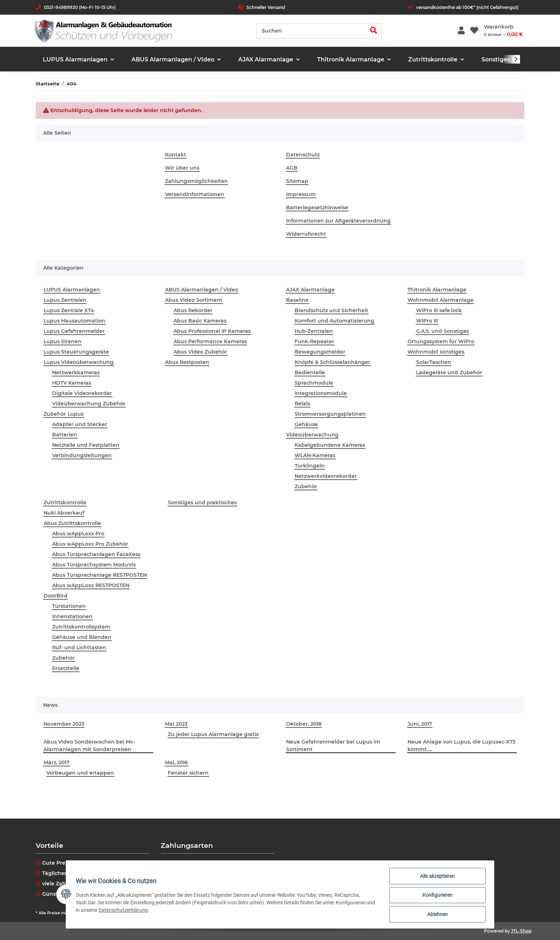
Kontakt (176, 155)
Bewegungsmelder (320, 352)
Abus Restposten (187, 362)
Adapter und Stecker (80, 424)
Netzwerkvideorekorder (326, 476)
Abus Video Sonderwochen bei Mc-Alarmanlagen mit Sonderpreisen (89, 746)
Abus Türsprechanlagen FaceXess (96, 554)
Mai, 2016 (176, 762)
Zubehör (306, 486)
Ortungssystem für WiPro (441, 341)
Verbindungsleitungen (82, 455)
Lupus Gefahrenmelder (74, 331)
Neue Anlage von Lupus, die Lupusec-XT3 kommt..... (461, 746)
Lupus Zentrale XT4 (69, 310)
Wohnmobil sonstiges (436, 352)
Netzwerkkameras (76, 372)
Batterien (65, 435)
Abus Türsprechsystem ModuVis (94, 565)
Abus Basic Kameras (200, 321)
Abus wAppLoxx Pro (78, 534)
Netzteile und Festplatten (86, 445)
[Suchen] (311, 31)
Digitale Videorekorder (82, 393)
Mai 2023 (176, 724)
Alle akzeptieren (436, 877)
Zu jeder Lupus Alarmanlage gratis (213, 734)
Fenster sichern (188, 773)
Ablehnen (436, 915)
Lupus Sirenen (62, 341)
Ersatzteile (66, 668)
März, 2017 (57, 762)
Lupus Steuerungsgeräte (76, 352)
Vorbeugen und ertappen (80, 773)
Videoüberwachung (312, 435)
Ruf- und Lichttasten (79, 647)
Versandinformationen (195, 194)
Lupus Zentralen (65, 300)
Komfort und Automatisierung (334, 321)
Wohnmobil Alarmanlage (441, 300)
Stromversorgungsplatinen (330, 414)
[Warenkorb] (503, 31)
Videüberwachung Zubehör (89, 404)
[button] (461, 31)
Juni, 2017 (420, 724)
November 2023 (64, 724)
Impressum (301, 194)
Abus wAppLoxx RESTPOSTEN (91, 585)
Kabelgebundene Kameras (330, 445)
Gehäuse (306, 424)
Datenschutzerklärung (135, 911)
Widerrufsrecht (306, 234)
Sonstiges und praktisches (202, 502)
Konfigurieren (436, 896)
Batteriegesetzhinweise (317, 207)
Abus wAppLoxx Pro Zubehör (90, 544)
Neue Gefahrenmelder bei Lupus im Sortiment (333, 746)
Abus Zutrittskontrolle (72, 523)
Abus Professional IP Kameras (212, 331)
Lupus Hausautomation (74, 321)
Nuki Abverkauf (64, 513)
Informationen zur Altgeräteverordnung (338, 221)
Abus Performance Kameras (210, 341)
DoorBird (56, 596)
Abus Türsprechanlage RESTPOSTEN (99, 575)
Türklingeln (310, 466)
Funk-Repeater (314, 341)
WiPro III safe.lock (439, 310)
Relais (302, 404)
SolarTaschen (434, 362)
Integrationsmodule (321, 393)
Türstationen (69, 606)
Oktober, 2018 (304, 724)
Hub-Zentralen (314, 331)
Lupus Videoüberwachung (79, 362)
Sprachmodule (314, 383)
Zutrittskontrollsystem (81, 627)
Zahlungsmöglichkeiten (196, 181)
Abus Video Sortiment (194, 300)
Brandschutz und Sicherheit (331, 310)
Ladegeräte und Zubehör (449, 372)
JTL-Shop (521, 931)
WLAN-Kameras (315, 455)
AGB (292, 168)
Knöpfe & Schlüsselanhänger (332, 362)
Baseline (297, 300)
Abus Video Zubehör (200, 352)
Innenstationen (72, 616)
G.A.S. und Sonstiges (442, 331)
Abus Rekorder (193, 310)
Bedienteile (310, 372)
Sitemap (297, 181)
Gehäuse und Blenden (82, 637)
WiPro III (427, 321)
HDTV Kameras (72, 383)
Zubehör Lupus (64, 414)
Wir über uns (182, 168)
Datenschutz (303, 155)
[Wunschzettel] (474, 31)
